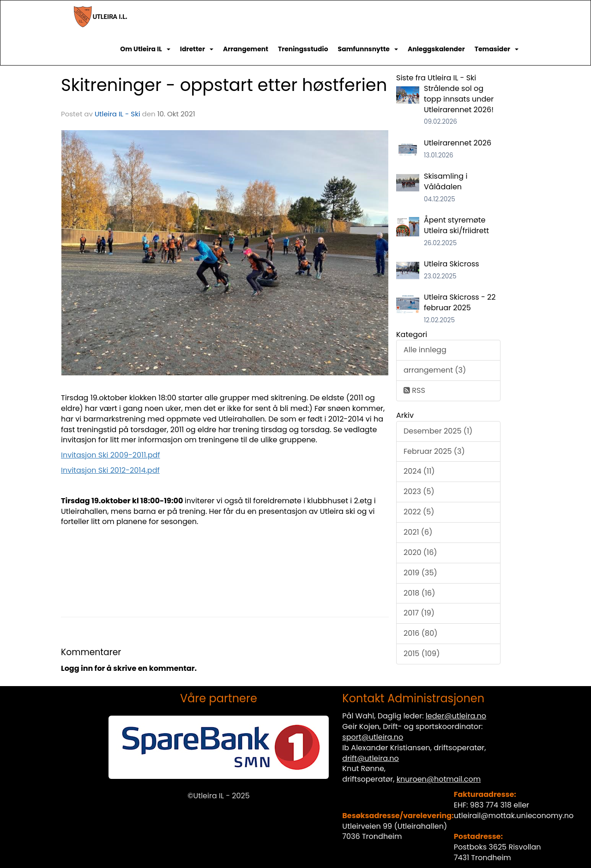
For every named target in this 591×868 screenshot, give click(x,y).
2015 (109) (422, 654)
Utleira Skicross (452, 264)
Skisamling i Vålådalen (446, 181)
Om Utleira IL (145, 49)
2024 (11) (419, 471)
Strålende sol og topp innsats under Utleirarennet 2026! (459, 99)
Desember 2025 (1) (438, 431)
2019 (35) (420, 573)
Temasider (497, 49)
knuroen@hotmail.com (439, 779)
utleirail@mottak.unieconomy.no (514, 816)
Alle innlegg (425, 350)
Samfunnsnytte (368, 49)
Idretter (197, 49)
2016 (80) (420, 633)
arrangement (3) (435, 370)
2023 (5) (419, 491)
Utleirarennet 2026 (458, 143)
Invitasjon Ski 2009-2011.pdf (111, 455)
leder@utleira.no (456, 716)
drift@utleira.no (371, 758)
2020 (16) (420, 552)
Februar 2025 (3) (434, 451)
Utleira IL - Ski (118, 114)
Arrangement (246, 49)
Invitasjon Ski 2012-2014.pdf (110, 470)
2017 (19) (419, 613)
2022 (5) (419, 512)
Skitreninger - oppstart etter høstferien (224, 85)
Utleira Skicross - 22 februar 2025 (460, 302)
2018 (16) (419, 593)
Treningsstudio (303, 49)
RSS (414, 390)
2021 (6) (418, 532)
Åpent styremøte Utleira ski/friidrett (456, 225)
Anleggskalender (436, 49)
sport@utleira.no (373, 737)
